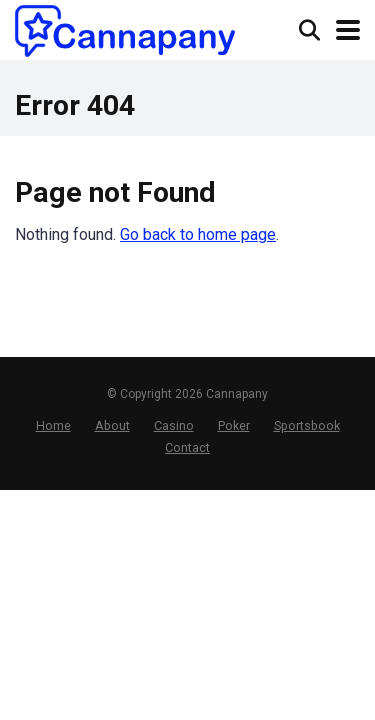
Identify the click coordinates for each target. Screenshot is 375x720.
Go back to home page (198, 234)
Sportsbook (307, 425)
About (112, 425)
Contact (187, 447)
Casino (174, 425)
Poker (234, 425)
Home (53, 425)
